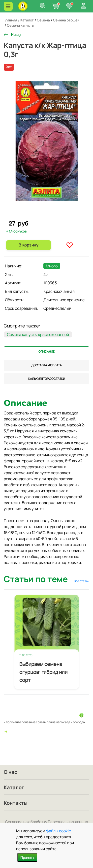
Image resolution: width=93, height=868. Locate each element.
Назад (16, 35)
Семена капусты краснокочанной (38, 334)
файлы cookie (58, 831)
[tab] (46, 352)
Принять (27, 857)
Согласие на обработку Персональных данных (47, 822)
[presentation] (46, 352)
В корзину (28, 245)
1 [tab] (45, 215)
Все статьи (82, 581)
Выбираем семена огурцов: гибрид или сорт (43, 672)
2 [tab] (49, 216)
